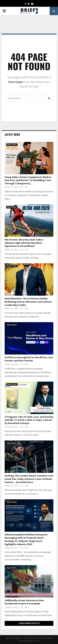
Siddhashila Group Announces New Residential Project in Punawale (24, 602)
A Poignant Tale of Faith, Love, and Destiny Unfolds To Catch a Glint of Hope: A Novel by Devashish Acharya (29, 420)
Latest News (12, 135)
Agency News (12, 145)
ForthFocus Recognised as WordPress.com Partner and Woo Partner (29, 359)
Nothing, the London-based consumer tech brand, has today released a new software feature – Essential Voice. (29, 479)
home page (15, 82)
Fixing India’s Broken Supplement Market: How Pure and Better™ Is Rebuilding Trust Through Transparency (28, 180)
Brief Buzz (35, 641)
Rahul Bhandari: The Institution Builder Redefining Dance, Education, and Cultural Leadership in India (28, 302)
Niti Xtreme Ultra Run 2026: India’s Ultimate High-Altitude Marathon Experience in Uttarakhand (24, 243)
